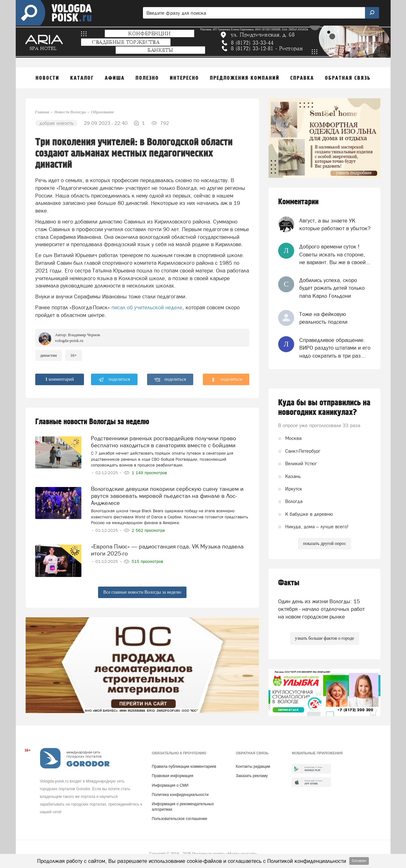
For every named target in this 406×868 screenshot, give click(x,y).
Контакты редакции (253, 767)
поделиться (114, 380)
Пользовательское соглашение (180, 819)
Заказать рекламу (252, 776)
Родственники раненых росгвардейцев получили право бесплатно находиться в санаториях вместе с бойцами (164, 442)
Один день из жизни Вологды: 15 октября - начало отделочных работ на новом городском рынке (321, 609)
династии (49, 355)
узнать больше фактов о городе (325, 638)
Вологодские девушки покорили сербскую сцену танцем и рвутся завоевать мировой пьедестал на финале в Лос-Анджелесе (167, 496)
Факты (289, 583)
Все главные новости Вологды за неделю (142, 592)
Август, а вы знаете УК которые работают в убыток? (335, 224)
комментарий (59, 379)
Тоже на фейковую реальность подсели (323, 318)
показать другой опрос (325, 544)
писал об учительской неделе (147, 307)
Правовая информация (173, 776)
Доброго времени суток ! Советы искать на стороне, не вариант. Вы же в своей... (335, 254)
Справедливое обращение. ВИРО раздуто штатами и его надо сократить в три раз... (335, 348)
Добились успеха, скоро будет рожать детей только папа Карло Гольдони (332, 288)
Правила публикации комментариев (184, 767)
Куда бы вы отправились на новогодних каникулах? (324, 408)
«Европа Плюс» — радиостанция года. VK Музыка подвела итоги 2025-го (167, 550)
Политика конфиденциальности (180, 795)
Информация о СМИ (170, 785)
